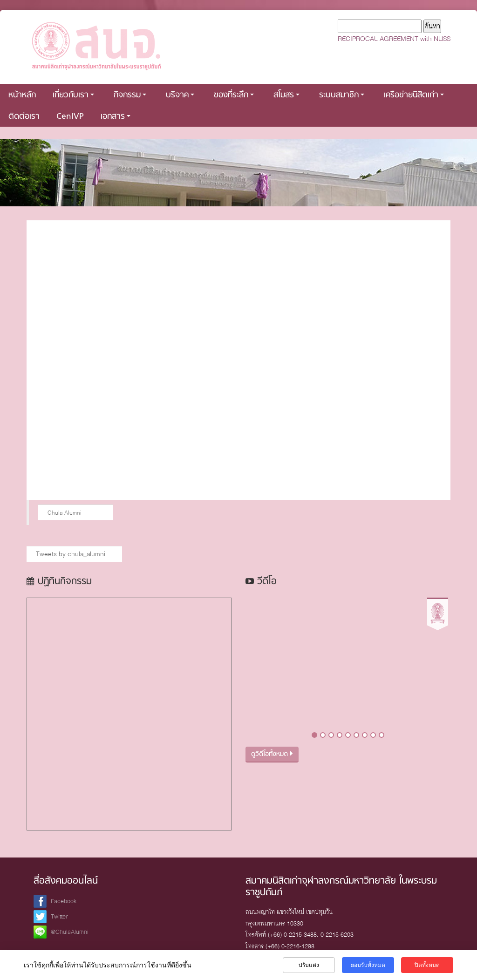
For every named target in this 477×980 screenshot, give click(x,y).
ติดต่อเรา (24, 117)
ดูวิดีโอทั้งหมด (272, 754)
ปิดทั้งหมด (427, 965)
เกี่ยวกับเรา (73, 95)
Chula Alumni (65, 513)
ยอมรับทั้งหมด (368, 965)
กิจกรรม (130, 95)
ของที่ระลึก (234, 95)
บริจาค (180, 95)
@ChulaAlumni (70, 932)
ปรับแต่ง (309, 965)
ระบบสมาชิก (342, 95)
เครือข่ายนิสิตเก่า (414, 95)
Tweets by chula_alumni (71, 554)
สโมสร (286, 95)
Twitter (59, 916)
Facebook (64, 901)
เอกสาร (116, 117)
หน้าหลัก (22, 95)
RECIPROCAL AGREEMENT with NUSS (394, 39)
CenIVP (70, 117)
